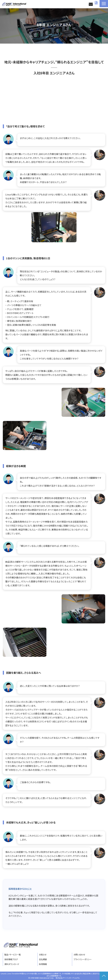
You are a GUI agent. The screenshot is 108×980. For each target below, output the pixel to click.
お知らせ (43, 954)
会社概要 (43, 959)
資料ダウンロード (96, 3)
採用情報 (43, 964)
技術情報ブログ (11, 959)
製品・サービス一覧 (13, 954)
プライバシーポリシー (83, 959)
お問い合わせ (91, 4)
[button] (104, 4)
